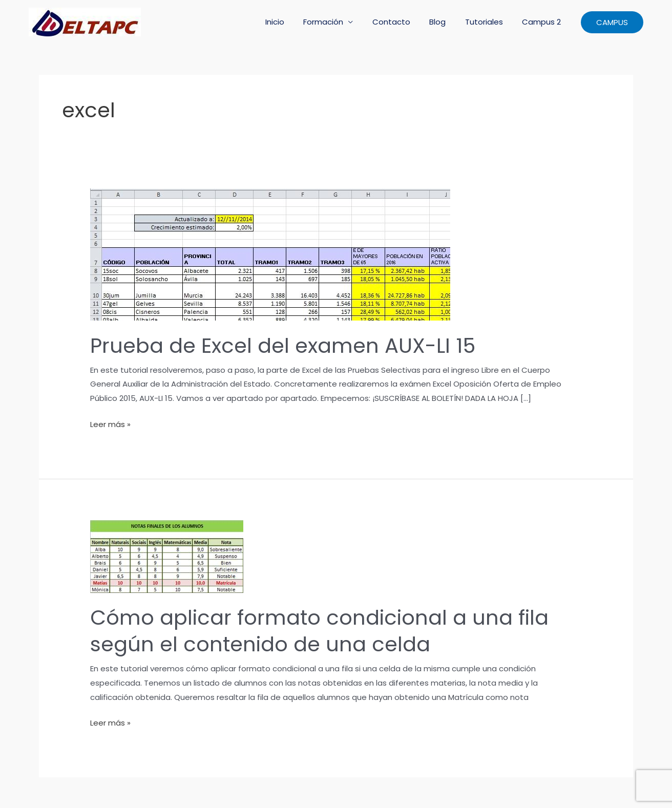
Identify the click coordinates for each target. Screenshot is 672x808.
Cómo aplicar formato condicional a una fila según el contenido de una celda (319, 631)
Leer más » (110, 424)
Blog (447, 22)
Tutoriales (490, 22)
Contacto (405, 22)
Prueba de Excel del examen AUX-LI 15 (283, 346)
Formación (341, 22)
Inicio (296, 22)
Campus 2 (543, 22)
